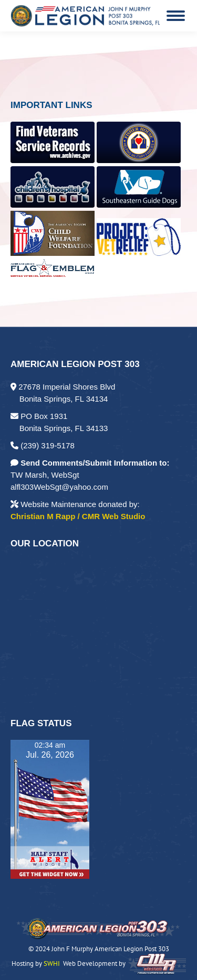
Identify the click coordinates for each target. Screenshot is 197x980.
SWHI (52, 963)
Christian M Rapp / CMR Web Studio (78, 516)
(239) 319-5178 (43, 445)
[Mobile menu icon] (176, 16)
